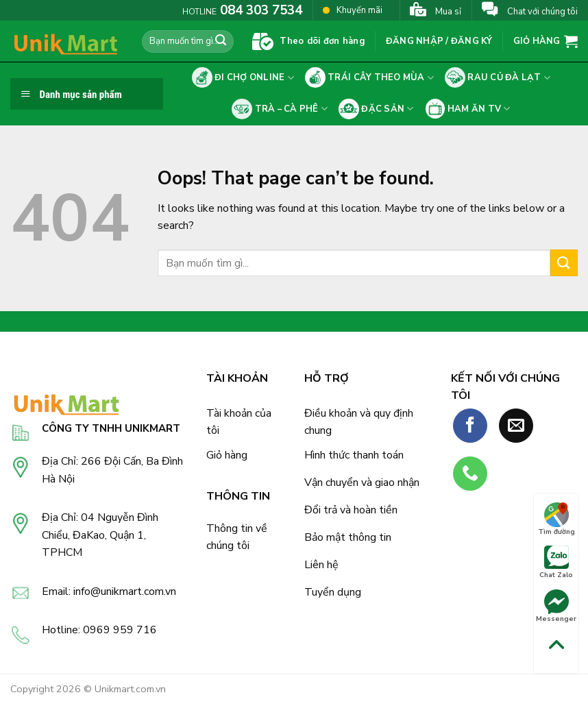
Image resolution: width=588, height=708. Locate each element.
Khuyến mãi (353, 10)
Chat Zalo (556, 563)
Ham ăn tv (468, 109)
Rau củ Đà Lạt (498, 77)
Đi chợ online (243, 77)
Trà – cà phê (280, 109)
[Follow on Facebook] (470, 426)
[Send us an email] (516, 426)
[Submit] (221, 42)
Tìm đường (556, 520)
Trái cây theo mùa (369, 77)
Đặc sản (376, 109)
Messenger (556, 607)
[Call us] (470, 474)
